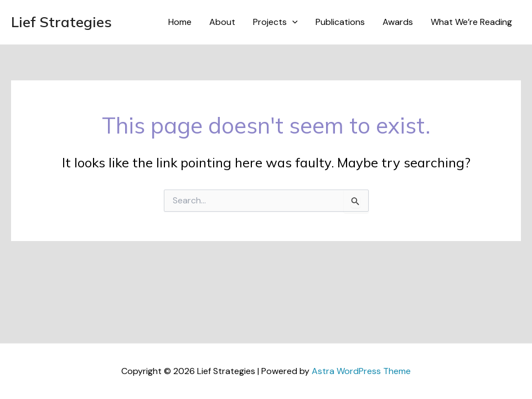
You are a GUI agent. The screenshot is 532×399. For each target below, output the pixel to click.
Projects (275, 22)
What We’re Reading (471, 22)
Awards (398, 22)
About (222, 22)
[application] (292, 22)
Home (180, 22)
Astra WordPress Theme (361, 371)
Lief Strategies (61, 22)
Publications (340, 22)
